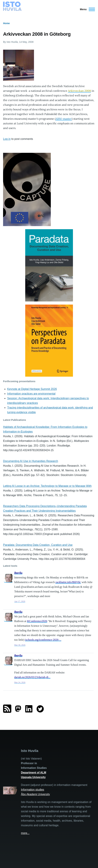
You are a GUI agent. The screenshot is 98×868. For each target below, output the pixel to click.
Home (6, 23)
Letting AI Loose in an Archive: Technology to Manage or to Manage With (47, 486)
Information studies (33, 790)
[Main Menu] (86, 9)
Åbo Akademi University (35, 794)
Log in (7, 139)
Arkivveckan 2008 (79, 91)
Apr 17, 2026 (20, 601)
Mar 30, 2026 (20, 645)
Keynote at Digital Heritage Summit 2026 (32, 389)
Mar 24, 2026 (20, 682)
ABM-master (64, 119)
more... (25, 833)
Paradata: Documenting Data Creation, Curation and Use (38, 545)
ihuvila (18, 573)
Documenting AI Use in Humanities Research (31, 461)
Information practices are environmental (31, 394)
